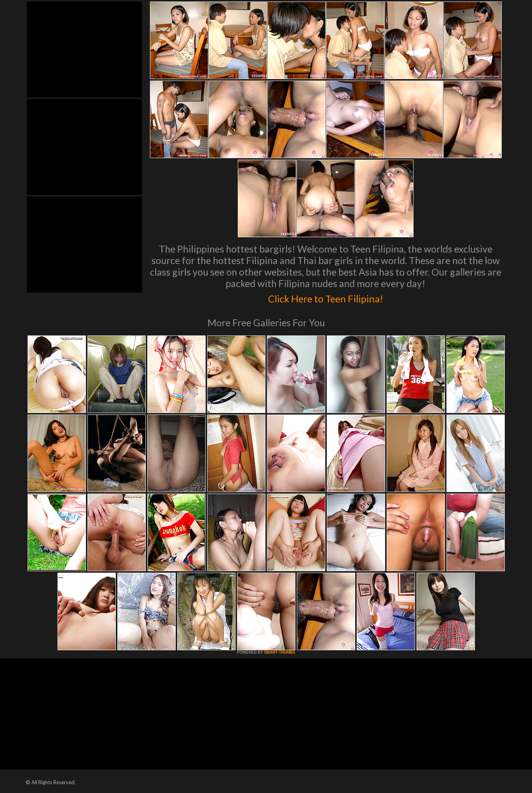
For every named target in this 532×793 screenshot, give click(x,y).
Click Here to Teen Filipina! (326, 297)
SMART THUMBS (279, 652)
